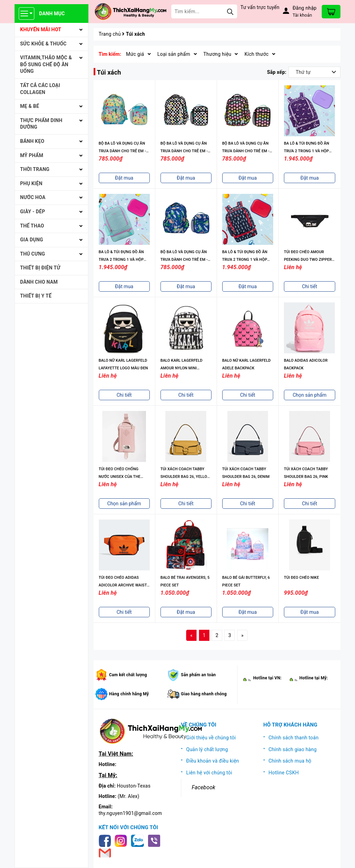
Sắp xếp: (277, 72)
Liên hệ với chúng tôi (209, 773)
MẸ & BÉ (30, 106)
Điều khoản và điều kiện (213, 761)
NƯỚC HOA (33, 197)
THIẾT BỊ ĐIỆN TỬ (40, 268)
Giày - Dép (33, 212)
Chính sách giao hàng (293, 749)
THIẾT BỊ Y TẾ (36, 296)
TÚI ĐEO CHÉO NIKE (301, 578)
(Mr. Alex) (129, 796)
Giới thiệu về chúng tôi (211, 738)
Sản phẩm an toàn (198, 675)
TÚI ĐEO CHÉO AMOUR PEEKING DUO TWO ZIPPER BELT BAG (308, 260)
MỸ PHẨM (32, 155)
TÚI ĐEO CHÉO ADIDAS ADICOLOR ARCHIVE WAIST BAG (123, 585)
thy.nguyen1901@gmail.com (131, 813)
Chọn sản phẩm (310, 395)
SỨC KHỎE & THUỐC (43, 44)
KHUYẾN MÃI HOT (41, 29)
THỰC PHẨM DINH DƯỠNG (41, 124)
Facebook (204, 787)
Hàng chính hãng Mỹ (129, 694)
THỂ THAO (32, 226)
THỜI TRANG (35, 169)
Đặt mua (124, 178)
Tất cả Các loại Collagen (40, 89)
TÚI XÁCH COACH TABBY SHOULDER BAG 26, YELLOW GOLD (186, 477)
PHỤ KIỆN (31, 183)
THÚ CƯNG (33, 254)
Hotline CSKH (284, 773)
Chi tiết (310, 286)
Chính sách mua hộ (290, 761)
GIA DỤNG (32, 240)
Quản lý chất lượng (207, 749)
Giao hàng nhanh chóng (204, 694)
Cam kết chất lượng (128, 675)
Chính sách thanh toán (294, 738)
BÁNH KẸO (32, 141)
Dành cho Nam (39, 282)
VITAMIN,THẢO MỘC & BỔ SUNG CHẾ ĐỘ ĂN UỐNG (46, 64)
